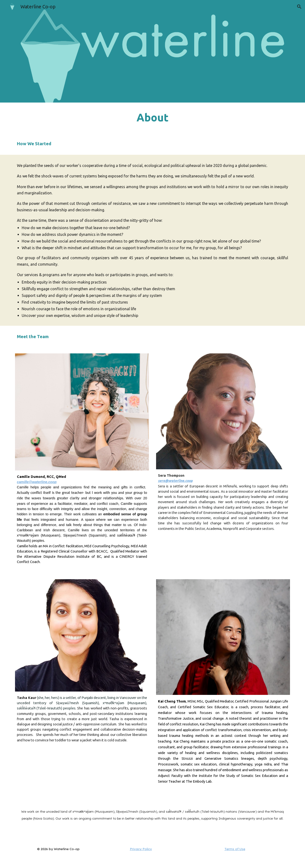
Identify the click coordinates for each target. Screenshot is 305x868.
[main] (152, 118)
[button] (299, 7)
